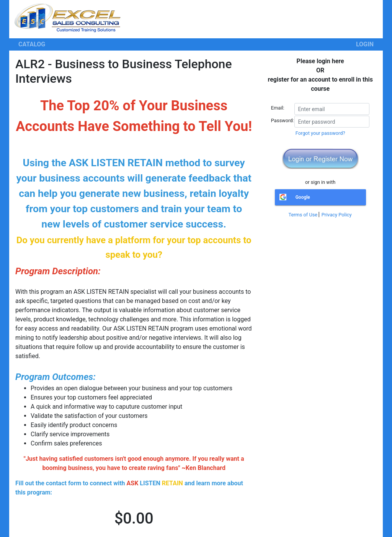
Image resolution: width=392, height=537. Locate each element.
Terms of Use (303, 215)
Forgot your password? (320, 133)
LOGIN (365, 44)
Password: (283, 120)
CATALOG (32, 44)
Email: (278, 108)
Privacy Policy (337, 215)
